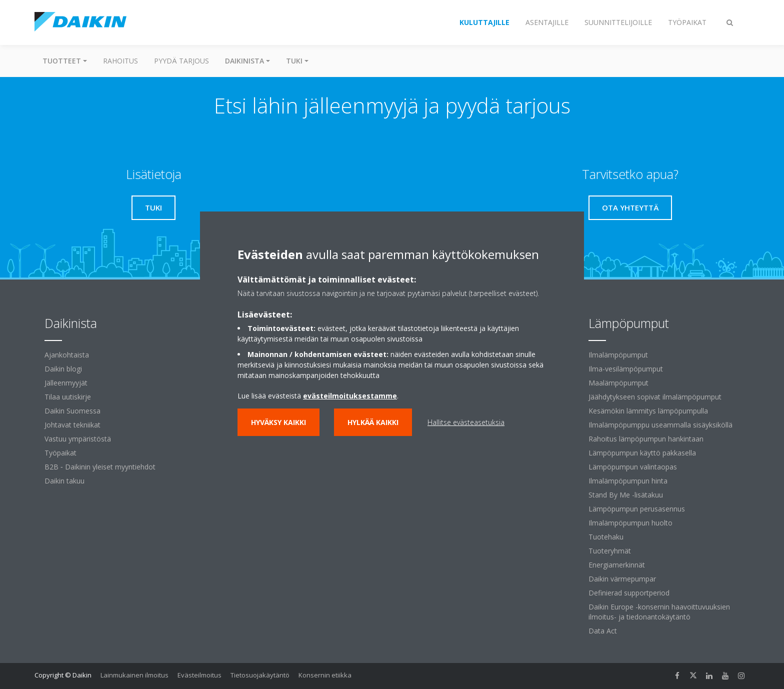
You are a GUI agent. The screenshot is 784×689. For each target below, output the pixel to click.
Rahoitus (120, 61)
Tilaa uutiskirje (68, 397)
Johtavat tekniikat (72, 425)
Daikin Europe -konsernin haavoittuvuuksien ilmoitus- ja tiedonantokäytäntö (659, 612)
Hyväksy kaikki (278, 422)
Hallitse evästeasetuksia (466, 422)
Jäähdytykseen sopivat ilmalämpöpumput (655, 397)
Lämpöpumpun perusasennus (637, 509)
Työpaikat (60, 453)
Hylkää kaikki (373, 422)
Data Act (603, 631)
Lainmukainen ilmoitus (134, 675)
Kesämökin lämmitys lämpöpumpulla (648, 411)
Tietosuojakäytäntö (260, 675)
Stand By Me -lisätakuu (626, 495)
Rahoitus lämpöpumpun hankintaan (646, 439)
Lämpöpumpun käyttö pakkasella (642, 453)
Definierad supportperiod (629, 593)
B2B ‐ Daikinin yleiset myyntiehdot (100, 467)
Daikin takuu (64, 481)
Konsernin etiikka (325, 675)
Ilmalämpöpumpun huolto (630, 523)
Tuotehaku (606, 537)
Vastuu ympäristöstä (78, 439)
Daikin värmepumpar (622, 579)
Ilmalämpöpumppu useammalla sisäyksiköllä (660, 425)
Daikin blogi (63, 369)
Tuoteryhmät (610, 551)
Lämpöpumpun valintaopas (633, 467)
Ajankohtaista (67, 355)
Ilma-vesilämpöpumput (626, 369)
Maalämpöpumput (618, 383)
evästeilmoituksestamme (350, 396)
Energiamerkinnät (617, 565)
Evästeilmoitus (199, 675)
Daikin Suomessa (72, 411)
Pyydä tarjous (181, 61)
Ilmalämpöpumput (618, 355)
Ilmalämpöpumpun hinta (628, 481)
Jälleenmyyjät (66, 383)
